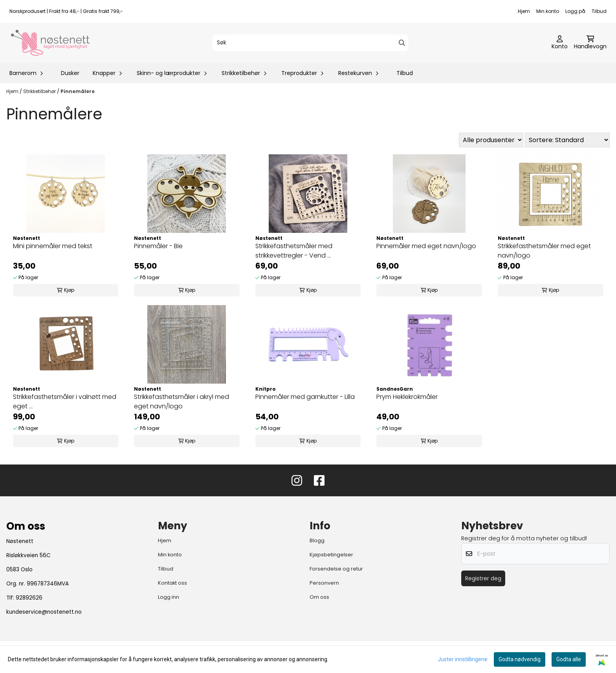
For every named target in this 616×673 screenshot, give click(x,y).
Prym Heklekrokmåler (407, 397)
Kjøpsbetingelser (331, 555)
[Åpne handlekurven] (590, 43)
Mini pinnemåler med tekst (53, 246)
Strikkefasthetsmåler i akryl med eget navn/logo (181, 401)
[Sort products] (567, 140)
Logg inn (169, 597)
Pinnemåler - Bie (158, 246)
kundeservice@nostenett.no (44, 612)
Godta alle (569, 659)
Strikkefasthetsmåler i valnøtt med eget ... (65, 401)
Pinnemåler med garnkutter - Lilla (305, 397)
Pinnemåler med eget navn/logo (426, 246)
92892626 (29, 598)
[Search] (402, 43)
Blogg (317, 540)
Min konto (548, 11)
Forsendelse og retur (336, 569)
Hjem (524, 11)
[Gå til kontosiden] (560, 43)
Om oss (319, 597)
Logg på (575, 11)
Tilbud (599, 11)
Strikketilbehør (40, 91)
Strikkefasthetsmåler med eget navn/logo (544, 251)
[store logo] (50, 43)
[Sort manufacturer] (491, 140)
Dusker (70, 73)
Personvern (324, 583)
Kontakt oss (172, 583)
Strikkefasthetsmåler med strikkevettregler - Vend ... (294, 251)
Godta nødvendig (520, 659)
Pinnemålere (78, 91)
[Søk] (310, 43)
